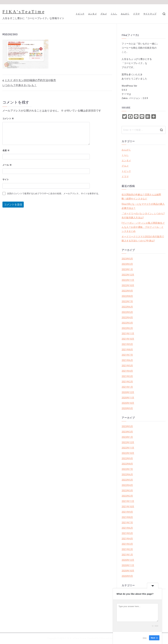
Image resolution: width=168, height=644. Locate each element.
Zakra (102, 638)
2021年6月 (127, 360)
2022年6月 (127, 307)
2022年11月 (128, 280)
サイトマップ (150, 14)
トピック (80, 14)
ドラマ (136, 14)
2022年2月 (127, 328)
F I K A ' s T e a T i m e (23, 12)
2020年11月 (128, 398)
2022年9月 (127, 291)
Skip (145, 638)
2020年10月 (128, 403)
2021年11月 (128, 334)
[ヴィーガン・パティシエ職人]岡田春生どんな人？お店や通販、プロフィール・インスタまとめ (143, 227)
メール (7, 165)
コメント (8, 119)
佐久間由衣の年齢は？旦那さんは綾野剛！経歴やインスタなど (141, 197)
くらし (114, 14)
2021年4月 (127, 371)
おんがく (125, 14)
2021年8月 (127, 350)
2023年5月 (127, 259)
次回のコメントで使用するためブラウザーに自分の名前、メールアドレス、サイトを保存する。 (54, 193)
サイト (6, 179)
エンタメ (92, 14)
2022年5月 (127, 312)
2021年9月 (127, 344)
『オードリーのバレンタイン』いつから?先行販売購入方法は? (143, 216)
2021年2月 (127, 382)
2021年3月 (127, 376)
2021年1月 (127, 387)
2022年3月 (127, 323)
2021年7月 (127, 355)
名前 (6, 150)
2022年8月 (127, 296)
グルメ (104, 14)
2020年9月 (127, 408)
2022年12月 (128, 275)
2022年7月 (127, 301)
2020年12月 (128, 392)
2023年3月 (127, 264)
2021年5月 (127, 366)
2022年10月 (128, 285)
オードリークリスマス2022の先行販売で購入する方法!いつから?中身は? (143, 239)
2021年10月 (128, 339)
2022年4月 (127, 317)
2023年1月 (127, 269)
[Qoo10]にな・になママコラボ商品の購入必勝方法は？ (143, 206)
